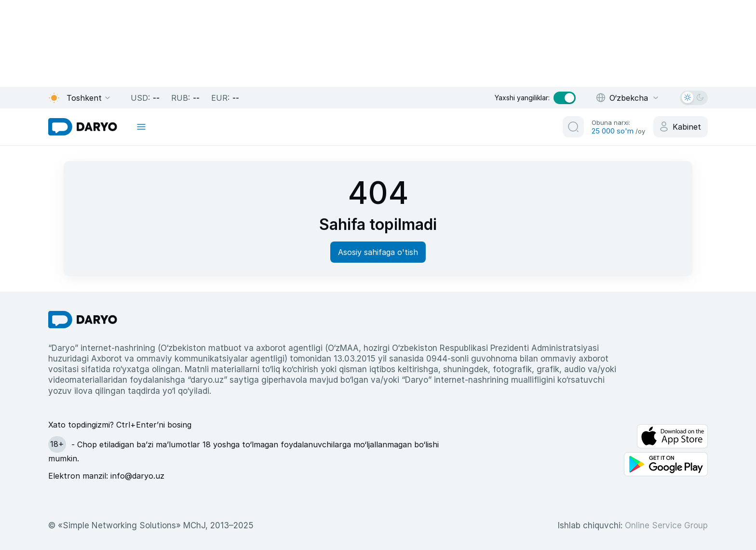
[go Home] (83, 320)
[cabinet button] (681, 127)
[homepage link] (83, 127)
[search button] (573, 127)
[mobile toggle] (141, 127)
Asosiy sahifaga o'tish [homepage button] (378, 252)
